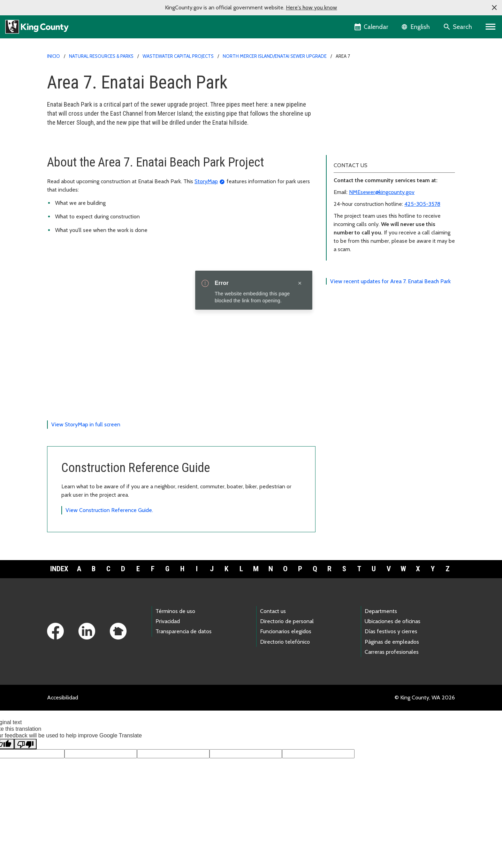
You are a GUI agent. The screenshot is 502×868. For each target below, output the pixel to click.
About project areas (356, 99)
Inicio (54, 56)
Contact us (273, 634)
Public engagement (353, 122)
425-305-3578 (422, 226)
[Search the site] (458, 27)
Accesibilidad (63, 720)
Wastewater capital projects (178, 56)
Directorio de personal (287, 644)
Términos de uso (175, 634)
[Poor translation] (25, 767)
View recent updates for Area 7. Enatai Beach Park (390, 304)
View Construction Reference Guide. (109, 533)
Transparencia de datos (184, 654)
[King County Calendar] (372, 27)
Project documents (353, 133)
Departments (381, 634)
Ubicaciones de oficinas (393, 644)
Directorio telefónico (285, 664)
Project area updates (355, 88)
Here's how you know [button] (311, 7)
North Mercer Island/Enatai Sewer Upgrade (275, 56)
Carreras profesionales (392, 675)
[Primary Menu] (491, 27)
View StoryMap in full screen (86, 447)
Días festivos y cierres (391, 654)
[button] (494, 8)
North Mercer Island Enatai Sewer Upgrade (381, 77)
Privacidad (168, 644)
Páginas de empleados (392, 664)
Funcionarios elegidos (286, 654)
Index (59, 591)
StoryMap (206, 204)
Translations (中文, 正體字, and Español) (378, 144)
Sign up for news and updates (366, 111)
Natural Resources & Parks (101, 56)
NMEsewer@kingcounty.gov (382, 214)
